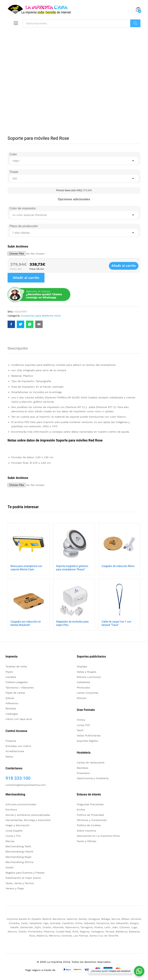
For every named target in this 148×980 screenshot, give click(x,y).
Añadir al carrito (126, 266)
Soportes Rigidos (87, 741)
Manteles (82, 768)
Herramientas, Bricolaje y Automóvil (28, 820)
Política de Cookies (89, 825)
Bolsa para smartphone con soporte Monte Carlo (26, 568)
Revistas (11, 708)
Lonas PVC (83, 725)
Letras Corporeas (88, 693)
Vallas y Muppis (86, 672)
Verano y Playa (15, 888)
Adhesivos (12, 703)
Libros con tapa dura (19, 719)
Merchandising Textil (18, 846)
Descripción (18, 348)
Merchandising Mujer (19, 857)
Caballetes (83, 682)
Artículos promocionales (21, 804)
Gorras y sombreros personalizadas (28, 815)
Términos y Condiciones (92, 820)
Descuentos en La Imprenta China (98, 836)
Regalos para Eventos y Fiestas (25, 873)
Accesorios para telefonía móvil (41, 316)
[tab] (20, 350)
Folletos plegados (17, 682)
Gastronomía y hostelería (93, 778)
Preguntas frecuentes (90, 804)
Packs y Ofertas (87, 841)
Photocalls (83, 688)
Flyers (9, 672)
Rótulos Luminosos (89, 677)
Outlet (10, 867)
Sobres (10, 698)
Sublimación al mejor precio (23, 878)
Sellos (9, 757)
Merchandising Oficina (19, 862)
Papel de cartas (15, 693)
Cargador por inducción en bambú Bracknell (26, 623)
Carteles (11, 677)
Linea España (14, 831)
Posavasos (83, 773)
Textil (80, 730)
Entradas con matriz (18, 746)
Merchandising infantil (19, 852)
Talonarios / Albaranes (20, 688)
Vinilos (81, 720)
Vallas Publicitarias (89, 735)
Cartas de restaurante (91, 762)
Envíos (81, 810)
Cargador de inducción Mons (118, 566)
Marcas (10, 841)
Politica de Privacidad (90, 815)
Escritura (11, 810)
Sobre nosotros (86, 831)
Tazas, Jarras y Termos (20, 883)
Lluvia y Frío (13, 836)
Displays (82, 666)
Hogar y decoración (18, 825)
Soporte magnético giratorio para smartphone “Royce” (72, 568)
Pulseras (11, 741)
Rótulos (82, 698)
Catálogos (12, 714)
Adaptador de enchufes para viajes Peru (72, 623)
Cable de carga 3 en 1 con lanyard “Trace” (116, 623)
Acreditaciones (15, 751)
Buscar (135, 23)
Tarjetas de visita (16, 666)
